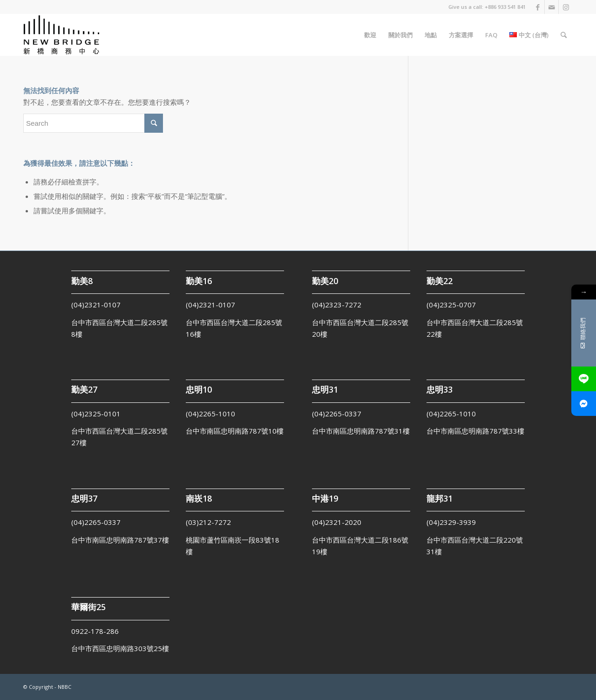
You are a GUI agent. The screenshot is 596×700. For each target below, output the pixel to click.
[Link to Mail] (552, 7)
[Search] (564, 35)
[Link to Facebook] (538, 7)
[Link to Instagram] (566, 7)
